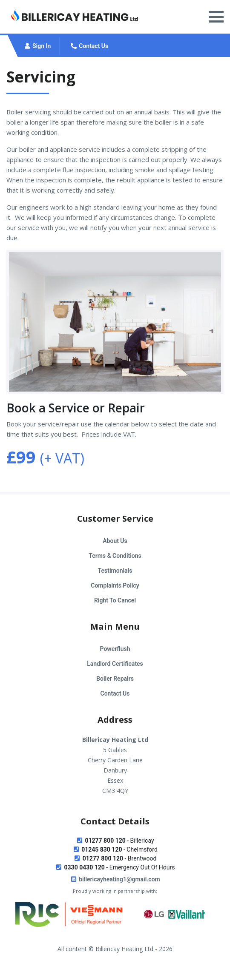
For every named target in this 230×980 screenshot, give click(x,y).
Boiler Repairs (115, 679)
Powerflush (115, 649)
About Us (115, 541)
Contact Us (89, 46)
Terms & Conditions (115, 556)
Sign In (37, 46)
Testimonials (115, 571)
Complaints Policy (115, 585)
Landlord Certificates (115, 664)
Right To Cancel (115, 600)
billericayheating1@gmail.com (115, 879)
